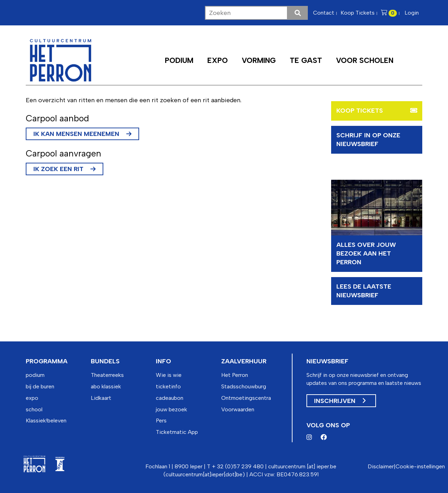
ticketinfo (168, 386)
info (163, 361)
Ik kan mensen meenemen (76, 134)
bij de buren (40, 386)
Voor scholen (365, 60)
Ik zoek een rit (58, 169)
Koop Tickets (358, 13)
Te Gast (306, 60)
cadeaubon (170, 398)
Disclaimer (381, 466)
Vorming (259, 60)
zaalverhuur (244, 361)
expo (32, 398)
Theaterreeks (107, 375)
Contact (324, 13)
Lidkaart (101, 398)
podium (35, 375)
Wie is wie (169, 375)
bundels (105, 361)
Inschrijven (340, 401)
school (34, 409)
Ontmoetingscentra (246, 398)
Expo (218, 60)
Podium (179, 60)
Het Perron (235, 375)
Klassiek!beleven (46, 421)
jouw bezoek (171, 409)
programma (47, 361)
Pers (161, 421)
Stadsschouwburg (244, 386)
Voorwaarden (238, 409)
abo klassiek (106, 386)
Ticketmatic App (177, 432)
